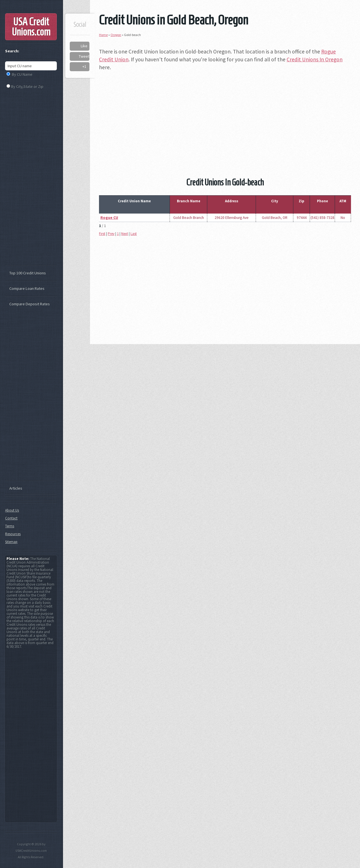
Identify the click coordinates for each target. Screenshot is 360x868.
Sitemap (11, 542)
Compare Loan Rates (27, 288)
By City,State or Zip (27, 86)
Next (125, 234)
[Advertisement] (225, 116)
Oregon (116, 35)
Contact (11, 518)
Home (103, 35)
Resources (13, 534)
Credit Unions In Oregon (315, 59)
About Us (12, 510)
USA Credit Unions (31, 27)
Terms (10, 526)
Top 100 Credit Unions (28, 273)
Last (134, 234)
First (102, 234)
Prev (111, 234)
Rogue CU (109, 218)
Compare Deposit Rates (30, 304)
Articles (16, 488)
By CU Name (22, 74)
